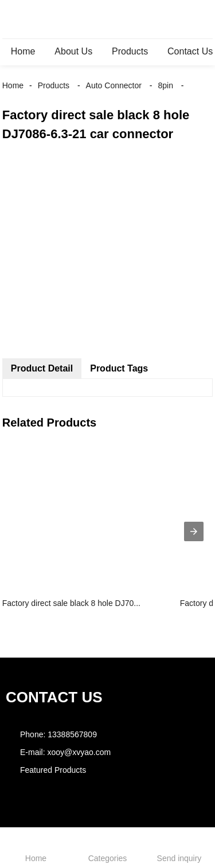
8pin (165, 85)
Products (130, 51)
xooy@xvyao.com (79, 752)
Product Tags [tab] (119, 368)
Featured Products (53, 770)
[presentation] (194, 531)
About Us (73, 51)
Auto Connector (114, 85)
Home (23, 51)
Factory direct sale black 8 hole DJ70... (71, 603)
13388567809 (72, 734)
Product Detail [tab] (42, 368)
